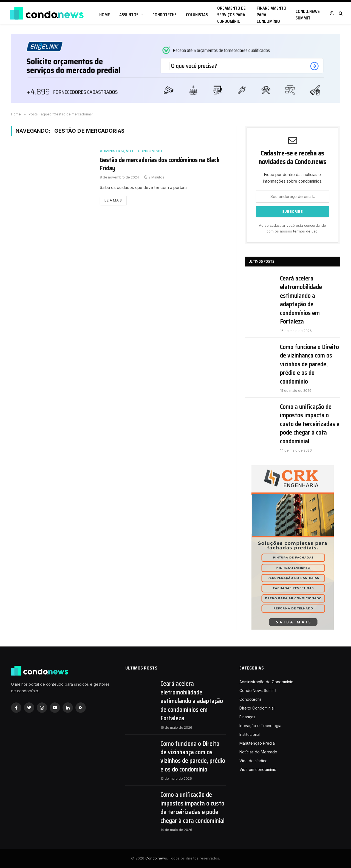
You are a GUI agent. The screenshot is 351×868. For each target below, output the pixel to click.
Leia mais (113, 200)
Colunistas (197, 15)
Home (105, 15)
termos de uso (305, 231)
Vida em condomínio (258, 769)
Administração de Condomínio (131, 151)
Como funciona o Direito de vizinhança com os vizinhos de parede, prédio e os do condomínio (309, 364)
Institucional (250, 734)
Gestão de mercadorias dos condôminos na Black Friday (160, 164)
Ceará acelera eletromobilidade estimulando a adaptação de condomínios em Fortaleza (301, 300)
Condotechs (165, 15)
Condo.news (156, 858)
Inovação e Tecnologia (260, 726)
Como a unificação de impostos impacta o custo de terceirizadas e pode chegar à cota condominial (310, 424)
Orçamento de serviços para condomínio (231, 15)
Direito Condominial (257, 708)
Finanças (247, 717)
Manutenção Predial (257, 743)
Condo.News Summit (308, 15)
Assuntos (129, 15)
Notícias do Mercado (258, 752)
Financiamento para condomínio (271, 15)
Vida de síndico (254, 761)
